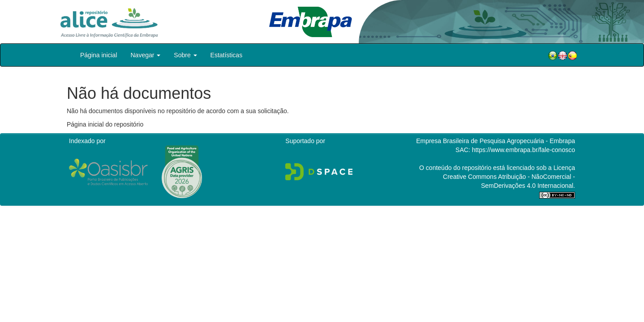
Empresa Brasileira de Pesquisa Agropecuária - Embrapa (496, 141)
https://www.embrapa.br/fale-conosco (524, 150)
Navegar (146, 55)
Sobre (185, 55)
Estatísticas (227, 55)
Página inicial (99, 55)
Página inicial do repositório (105, 124)
